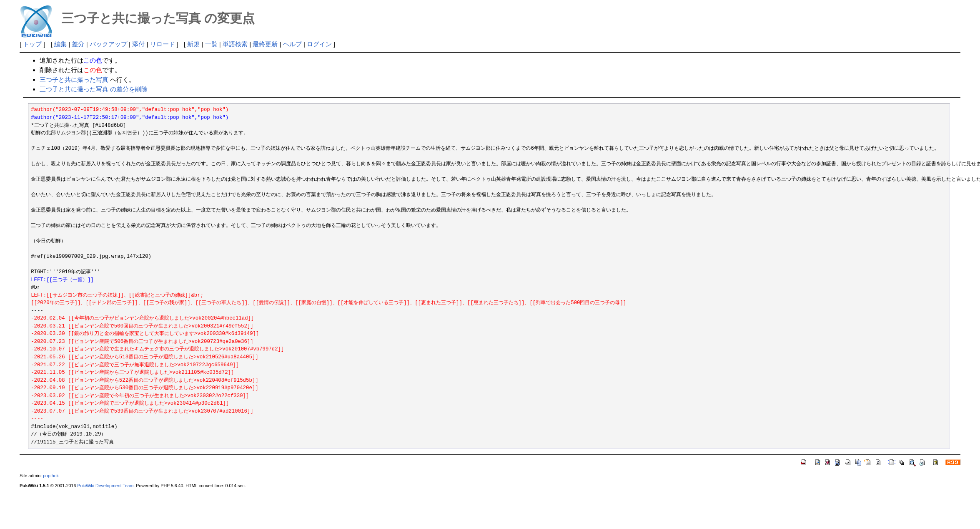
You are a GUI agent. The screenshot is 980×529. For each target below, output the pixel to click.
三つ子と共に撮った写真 (74, 79)
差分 (78, 44)
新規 (193, 44)
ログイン (319, 44)
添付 (138, 44)
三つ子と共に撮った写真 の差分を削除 (94, 89)
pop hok (51, 476)
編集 (60, 44)
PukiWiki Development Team (105, 486)
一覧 (211, 44)
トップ (32, 44)
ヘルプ (292, 44)
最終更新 (265, 44)
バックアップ (108, 44)
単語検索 (235, 44)
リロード (163, 44)
